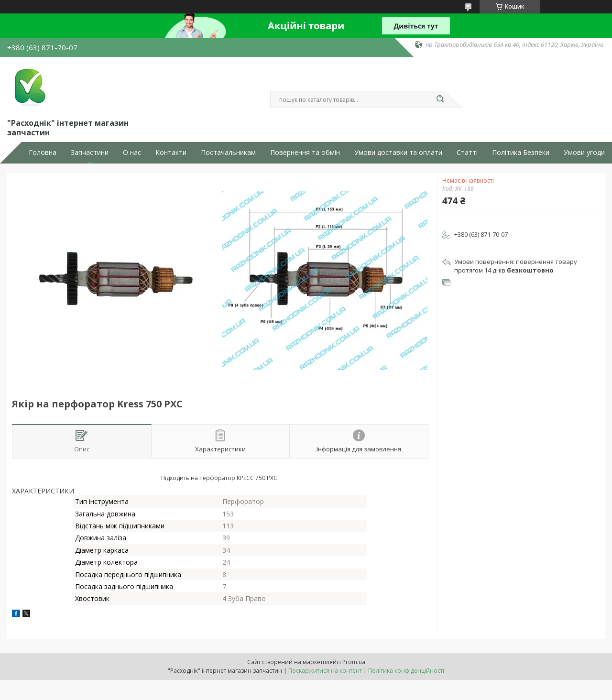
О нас (132, 153)
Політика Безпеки (521, 153)
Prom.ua (354, 662)
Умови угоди (584, 153)
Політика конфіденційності (406, 671)
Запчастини (90, 153)
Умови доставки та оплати (398, 153)
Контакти (171, 153)
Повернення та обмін (305, 153)
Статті (467, 153)
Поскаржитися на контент (325, 671)
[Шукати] (440, 99)
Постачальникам (228, 153)
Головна (43, 153)
